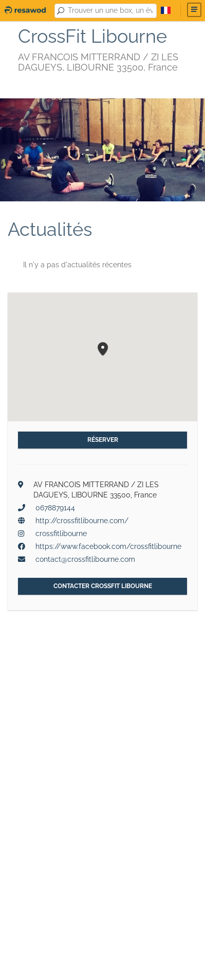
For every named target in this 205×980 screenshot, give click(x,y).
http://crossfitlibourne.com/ (82, 521)
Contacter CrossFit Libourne (103, 586)
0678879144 (55, 508)
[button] (103, 349)
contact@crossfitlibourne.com (85, 559)
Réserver (103, 440)
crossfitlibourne (61, 534)
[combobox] (110, 11)
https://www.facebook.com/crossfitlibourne (108, 546)
